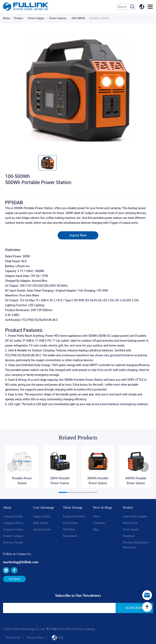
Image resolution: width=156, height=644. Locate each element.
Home (6, 18)
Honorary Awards (13, 543)
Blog (96, 529)
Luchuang (89, 629)
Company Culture (13, 529)
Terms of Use (13, 638)
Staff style (69, 529)
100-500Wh (78, 18)
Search (132, 7)
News (96, 516)
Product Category (13, 536)
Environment (70, 523)
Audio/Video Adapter (135, 516)
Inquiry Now (78, 235)
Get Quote (14, 579)
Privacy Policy (35, 638)
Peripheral (129, 536)
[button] (144, 467)
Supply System (42, 516)
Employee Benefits (74, 516)
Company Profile (13, 516)
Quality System (42, 529)
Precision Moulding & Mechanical (136, 545)
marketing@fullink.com (21, 562)
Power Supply (36, 18)
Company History (13, 523)
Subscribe (134, 608)
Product (19, 18)
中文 (142, 7)
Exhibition (99, 523)
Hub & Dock (130, 523)
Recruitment (70, 536)
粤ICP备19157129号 (58, 629)
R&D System (41, 523)
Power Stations (58, 18)
